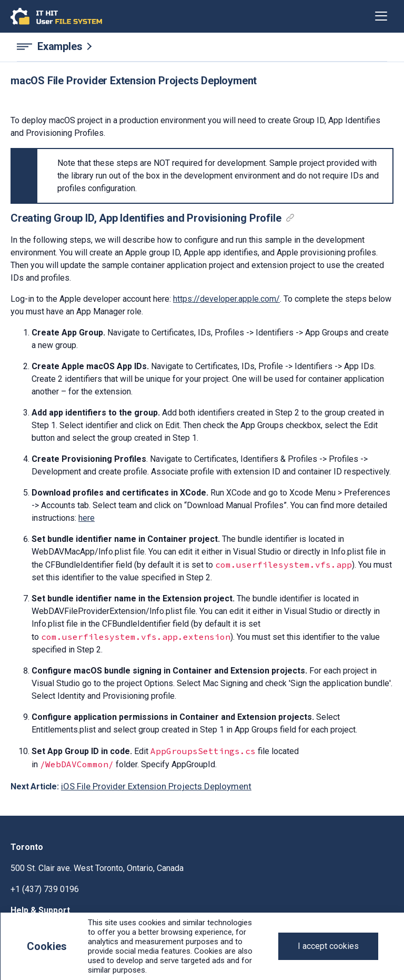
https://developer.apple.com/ (226, 299)
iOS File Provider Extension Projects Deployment (156, 786)
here (87, 518)
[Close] (328, 946)
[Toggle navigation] (381, 16)
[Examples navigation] (202, 47)
